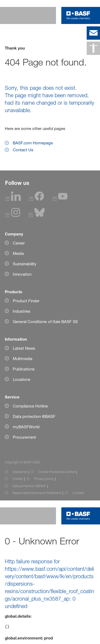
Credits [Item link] (18, 479)
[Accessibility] (93, 48)
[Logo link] (78, 15)
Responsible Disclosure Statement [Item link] (37, 493)
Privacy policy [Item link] (44, 479)
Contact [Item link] (78, 493)
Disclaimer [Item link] (20, 472)
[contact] (93, 33)
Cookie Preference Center (57, 472)
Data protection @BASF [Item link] (29, 486)
